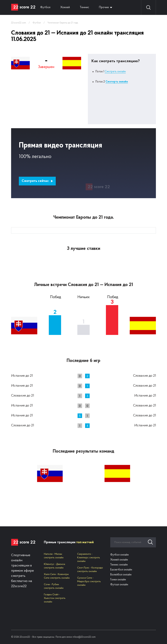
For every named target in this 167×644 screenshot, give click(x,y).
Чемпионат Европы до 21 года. (63, 23)
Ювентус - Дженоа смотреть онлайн (54, 566)
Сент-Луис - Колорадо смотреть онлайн (90, 570)
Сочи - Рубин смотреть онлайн (54, 586)
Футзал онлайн (119, 585)
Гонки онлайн (118, 580)
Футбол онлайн (119, 555)
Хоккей (65, 7)
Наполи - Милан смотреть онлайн (54, 556)
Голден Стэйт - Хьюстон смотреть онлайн (55, 598)
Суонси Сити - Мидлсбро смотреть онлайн (89, 581)
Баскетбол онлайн (121, 570)
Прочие (104, 7)
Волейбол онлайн (121, 575)
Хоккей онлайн (119, 560)
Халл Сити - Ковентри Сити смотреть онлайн (57, 576)
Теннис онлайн (119, 565)
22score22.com (19, 23)
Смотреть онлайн (115, 72)
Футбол (45, 7)
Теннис (84, 7)
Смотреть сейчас (37, 181)
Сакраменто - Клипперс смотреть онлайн (89, 558)
